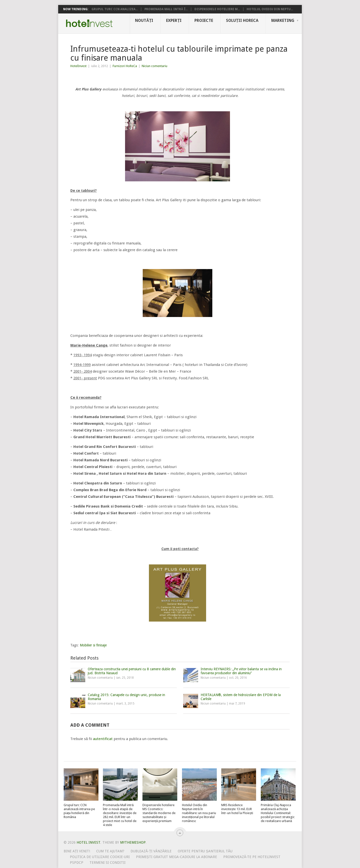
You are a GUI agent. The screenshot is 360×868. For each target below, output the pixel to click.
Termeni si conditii (108, 863)
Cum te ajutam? (110, 851)
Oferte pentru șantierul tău (205, 851)
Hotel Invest (89, 23)
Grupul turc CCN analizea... (115, 9)
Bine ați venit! (77, 851)
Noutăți (144, 20)
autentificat (103, 739)
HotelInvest (78, 66)
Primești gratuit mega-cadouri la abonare (177, 857)
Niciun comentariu (155, 66)
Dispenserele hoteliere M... (217, 9)
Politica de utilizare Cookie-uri (100, 857)
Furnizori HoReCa (125, 66)
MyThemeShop (133, 842)
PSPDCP (77, 863)
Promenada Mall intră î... (166, 9)
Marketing (283, 20)
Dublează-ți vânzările (151, 851)
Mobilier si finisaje (93, 645)
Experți (174, 20)
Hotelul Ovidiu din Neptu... (270, 9)
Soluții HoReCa (242, 20)
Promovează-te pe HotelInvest (252, 857)
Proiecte (204, 20)
